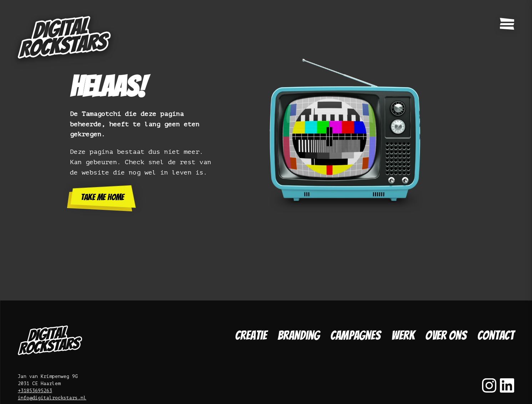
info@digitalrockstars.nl (52, 398)
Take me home (102, 197)
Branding (299, 335)
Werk (403, 335)
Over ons (446, 335)
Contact (496, 335)
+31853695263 (35, 391)
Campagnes (356, 335)
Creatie (251, 335)
